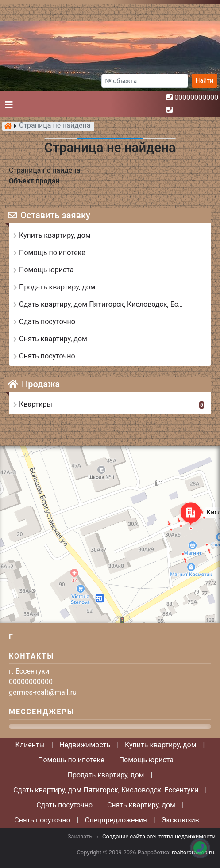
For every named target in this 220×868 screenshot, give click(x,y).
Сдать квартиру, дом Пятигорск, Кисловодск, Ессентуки (106, 790)
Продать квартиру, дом (106, 775)
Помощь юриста (146, 760)
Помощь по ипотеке (71, 760)
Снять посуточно (42, 820)
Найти (205, 80)
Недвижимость (85, 745)
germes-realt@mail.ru (43, 692)
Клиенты (30, 745)
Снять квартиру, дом (141, 805)
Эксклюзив (180, 820)
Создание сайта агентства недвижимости (159, 836)
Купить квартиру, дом (161, 745)
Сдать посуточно (64, 805)
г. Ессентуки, (30, 671)
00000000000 (196, 97)
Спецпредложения (116, 820)
